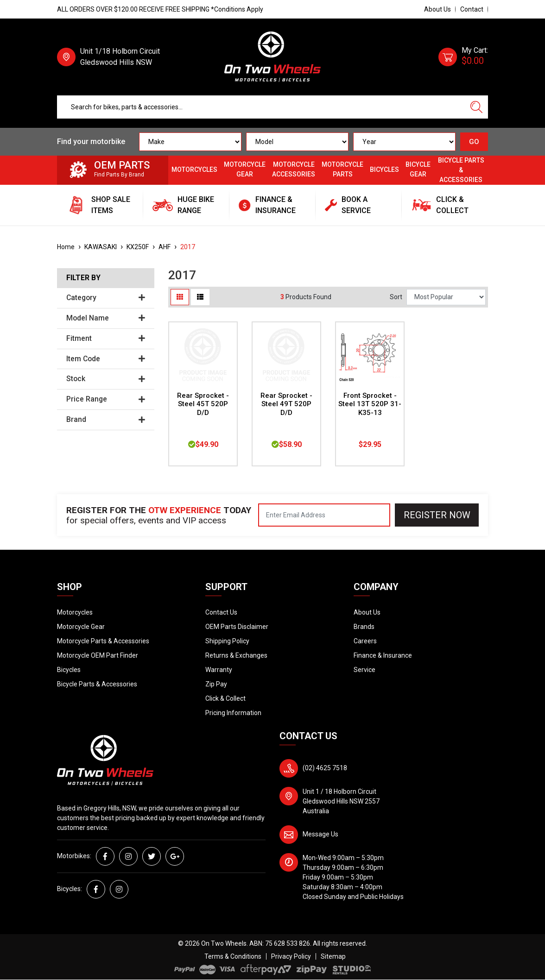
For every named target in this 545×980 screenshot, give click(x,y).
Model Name (106, 318)
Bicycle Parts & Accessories (461, 170)
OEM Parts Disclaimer (237, 627)
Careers (365, 641)
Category (106, 298)
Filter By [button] (83, 278)
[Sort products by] (446, 297)
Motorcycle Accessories (294, 169)
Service (364, 670)
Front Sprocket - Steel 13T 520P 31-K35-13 (370, 404)
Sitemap (333, 956)
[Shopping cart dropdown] (463, 57)
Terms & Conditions (233, 956)
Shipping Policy (227, 641)
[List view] (200, 297)
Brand (106, 420)
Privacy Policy (291, 956)
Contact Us (221, 612)
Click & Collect (225, 698)
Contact (472, 9)
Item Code (106, 359)
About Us (437, 9)
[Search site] (476, 107)
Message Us (320, 834)
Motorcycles (194, 170)
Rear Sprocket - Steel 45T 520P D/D (203, 404)
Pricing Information (233, 713)
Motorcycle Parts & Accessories (103, 641)
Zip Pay (216, 684)
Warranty (219, 670)
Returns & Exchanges (236, 655)
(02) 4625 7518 (325, 768)
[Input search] (261, 107)
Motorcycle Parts (342, 169)
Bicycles (384, 170)
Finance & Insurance (383, 655)
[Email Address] (324, 515)
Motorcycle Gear (245, 169)
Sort (396, 297)
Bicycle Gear (418, 169)
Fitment (106, 339)
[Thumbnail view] (180, 297)
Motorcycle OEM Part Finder (98, 655)
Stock (106, 379)
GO (474, 142)
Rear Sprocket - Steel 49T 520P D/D (286, 404)
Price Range (106, 399)
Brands (364, 627)
